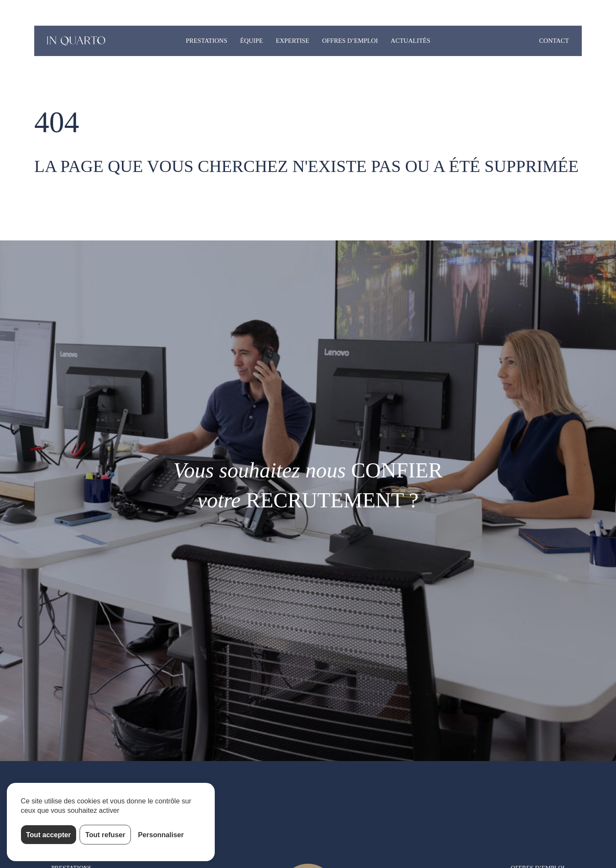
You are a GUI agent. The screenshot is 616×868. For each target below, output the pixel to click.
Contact (554, 41)
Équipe (251, 41)
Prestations (206, 41)
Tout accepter (49, 835)
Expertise (293, 41)
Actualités (410, 41)
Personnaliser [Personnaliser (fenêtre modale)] (161, 835)
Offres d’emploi (350, 41)
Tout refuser (105, 835)
